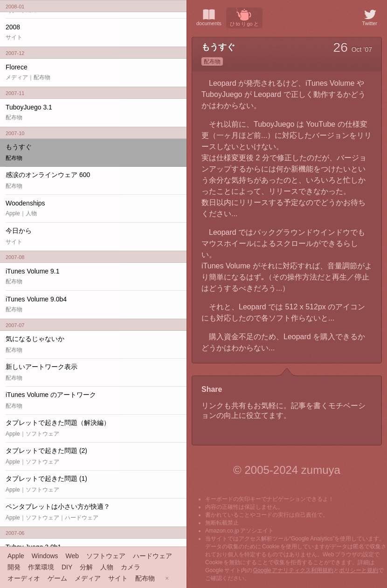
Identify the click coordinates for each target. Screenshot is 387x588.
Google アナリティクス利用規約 (294, 570)
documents (209, 17)
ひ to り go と (244, 17)
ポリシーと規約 (359, 570)
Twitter (370, 17)
